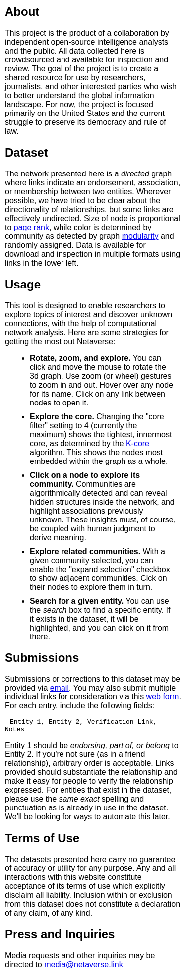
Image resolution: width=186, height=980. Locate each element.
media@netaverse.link (84, 967)
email (60, 688)
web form (163, 697)
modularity (140, 236)
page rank (31, 227)
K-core (138, 443)
